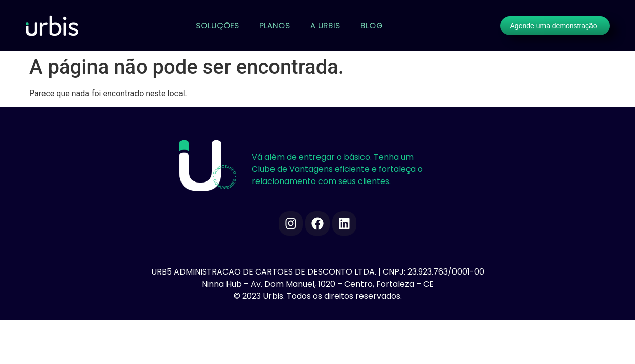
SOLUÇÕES (217, 26)
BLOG (372, 26)
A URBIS (325, 26)
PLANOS (275, 26)
